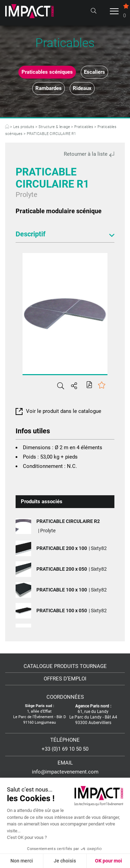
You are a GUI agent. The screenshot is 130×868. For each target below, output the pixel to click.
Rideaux (82, 88)
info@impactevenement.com (65, 772)
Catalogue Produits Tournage (65, 666)
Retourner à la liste (89, 154)
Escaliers (94, 72)
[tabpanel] (65, 314)
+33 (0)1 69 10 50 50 (65, 749)
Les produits (24, 127)
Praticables (84, 127)
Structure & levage (54, 127)
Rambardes (49, 88)
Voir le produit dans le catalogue (58, 411)
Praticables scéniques (47, 72)
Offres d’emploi (65, 679)
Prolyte (27, 195)
